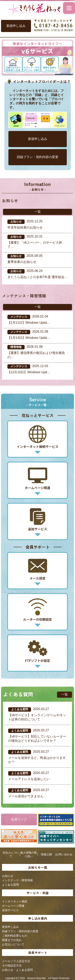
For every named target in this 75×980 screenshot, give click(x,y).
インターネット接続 (15, 901)
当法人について (11, 854)
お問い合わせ (64, 854)
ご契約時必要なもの (15, 936)
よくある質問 (10, 885)
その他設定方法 (12, 965)
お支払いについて (13, 944)
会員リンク (19, 819)
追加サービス (10, 910)
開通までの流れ (12, 940)
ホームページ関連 (13, 906)
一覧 (38, 212)
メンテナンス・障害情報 (17, 880)
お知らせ (8, 876)
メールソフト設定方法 (16, 961)
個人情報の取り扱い (29, 854)
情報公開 (46, 854)
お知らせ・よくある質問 (17, 970)
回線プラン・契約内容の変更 (38, 157)
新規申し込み (16, 26)
